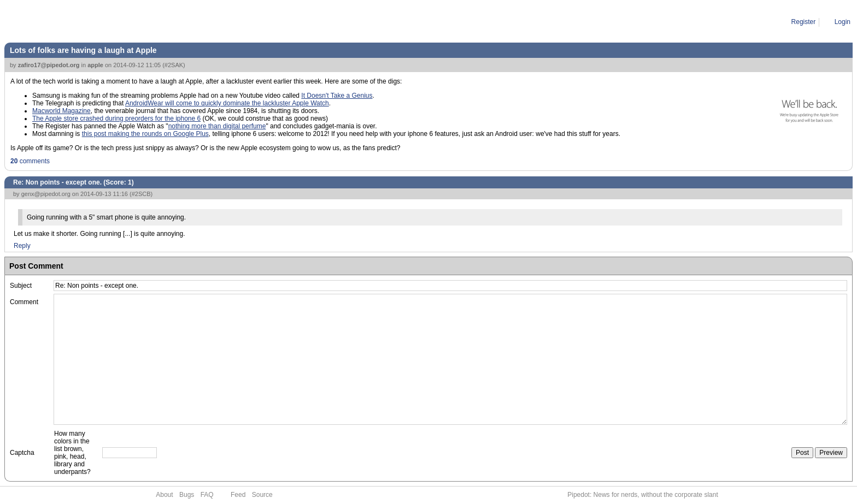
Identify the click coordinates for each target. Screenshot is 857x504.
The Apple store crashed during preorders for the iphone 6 (116, 118)
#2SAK (174, 65)
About (164, 495)
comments (30, 161)
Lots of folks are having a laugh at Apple (83, 50)
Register (804, 22)
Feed (238, 495)
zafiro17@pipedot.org (49, 65)
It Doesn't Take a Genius (337, 96)
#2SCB (141, 194)
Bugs (187, 495)
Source (262, 495)
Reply (22, 246)
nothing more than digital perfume (217, 126)
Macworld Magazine (61, 111)
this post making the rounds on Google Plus (145, 134)
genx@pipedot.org (46, 194)
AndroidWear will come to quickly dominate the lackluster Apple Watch (227, 103)
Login (843, 22)
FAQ (207, 495)
